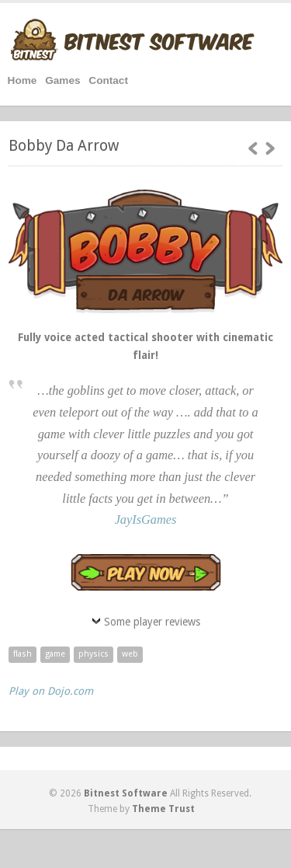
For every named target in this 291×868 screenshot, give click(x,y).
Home (23, 80)
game (55, 654)
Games (62, 80)
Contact (108, 80)
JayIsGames (146, 519)
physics (94, 654)
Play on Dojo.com (51, 691)
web (130, 654)
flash (23, 654)
